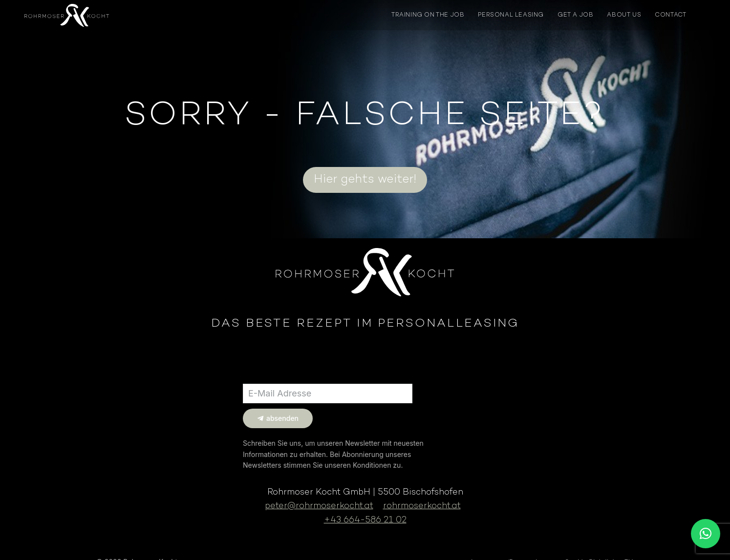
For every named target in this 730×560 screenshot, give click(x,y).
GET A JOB (575, 15)
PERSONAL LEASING (511, 15)
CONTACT (670, 15)
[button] (706, 534)
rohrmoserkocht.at (422, 506)
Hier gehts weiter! (365, 180)
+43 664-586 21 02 (365, 520)
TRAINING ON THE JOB (428, 15)
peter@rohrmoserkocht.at (319, 506)
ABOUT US (624, 15)
